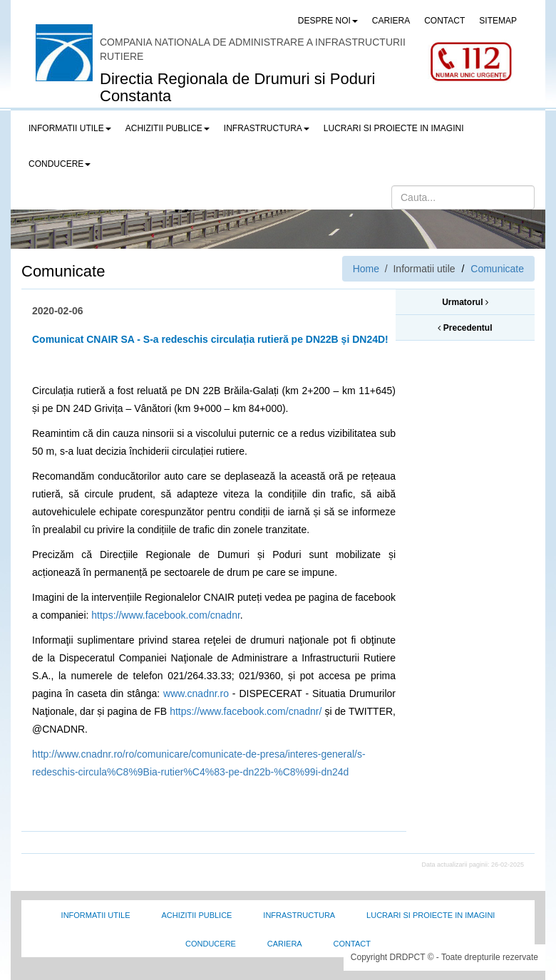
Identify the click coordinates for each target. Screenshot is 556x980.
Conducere (211, 944)
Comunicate (497, 269)
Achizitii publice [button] (168, 128)
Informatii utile (96, 915)
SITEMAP (498, 21)
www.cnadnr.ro (196, 693)
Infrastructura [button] (267, 128)
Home (366, 269)
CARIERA (391, 21)
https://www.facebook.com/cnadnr (166, 615)
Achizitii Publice (196, 915)
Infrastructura (299, 915)
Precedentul (465, 328)
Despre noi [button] (328, 21)
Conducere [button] (60, 164)
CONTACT (444, 21)
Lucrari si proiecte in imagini (431, 915)
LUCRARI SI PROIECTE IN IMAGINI (394, 128)
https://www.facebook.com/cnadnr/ (246, 711)
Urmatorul (465, 302)
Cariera (285, 944)
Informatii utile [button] (70, 128)
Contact (352, 944)
